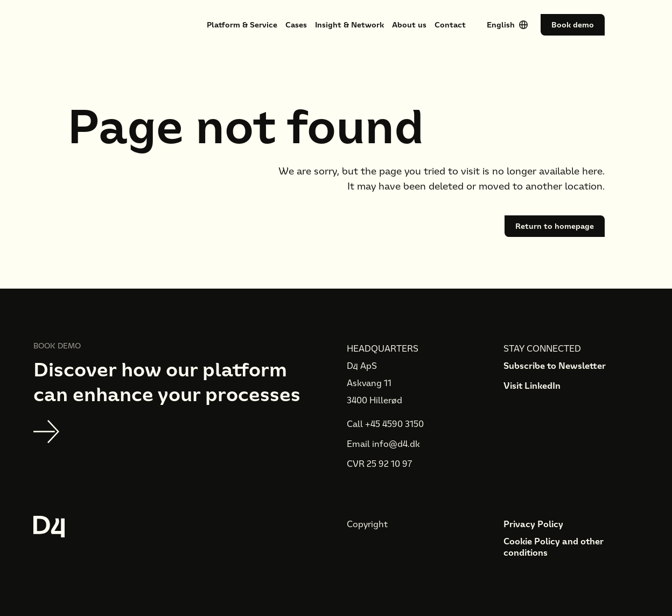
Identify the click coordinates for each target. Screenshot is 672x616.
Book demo (573, 25)
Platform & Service (242, 25)
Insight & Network (349, 25)
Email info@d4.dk (383, 444)
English (501, 25)
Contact (450, 25)
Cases (296, 25)
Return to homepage (555, 226)
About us (409, 25)
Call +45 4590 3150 (385, 424)
